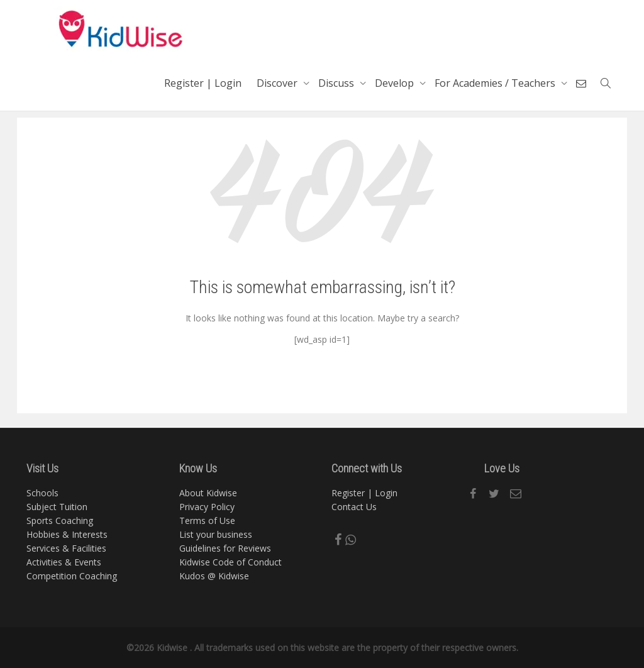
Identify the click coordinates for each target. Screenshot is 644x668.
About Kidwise (208, 493)
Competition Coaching (72, 576)
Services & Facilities (66, 548)
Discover (278, 83)
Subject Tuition (57, 507)
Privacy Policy (207, 507)
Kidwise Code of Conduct (230, 562)
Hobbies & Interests (67, 534)
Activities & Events (64, 562)
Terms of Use (207, 520)
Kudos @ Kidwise (214, 576)
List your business (216, 534)
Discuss (337, 83)
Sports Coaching (60, 520)
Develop (396, 83)
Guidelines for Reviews (225, 548)
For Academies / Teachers (496, 83)
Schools (42, 493)
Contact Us (354, 507)
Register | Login (203, 83)
